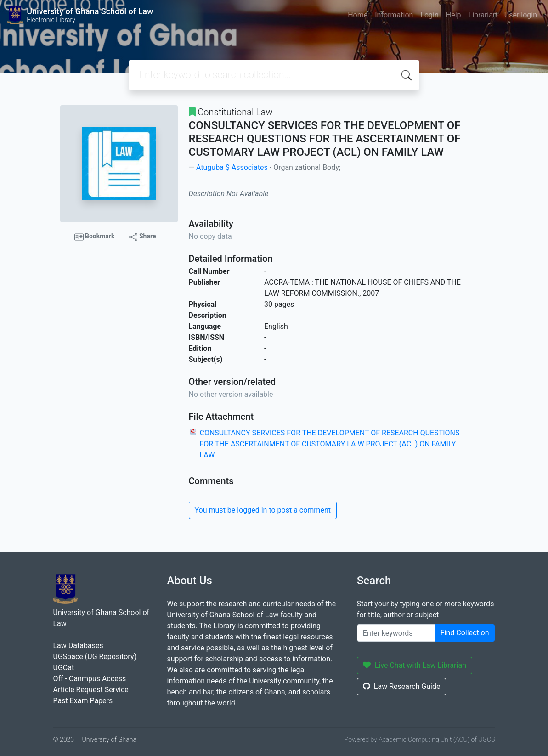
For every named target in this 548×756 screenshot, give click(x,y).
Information (394, 15)
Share (142, 237)
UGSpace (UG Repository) (95, 657)
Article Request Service (91, 690)
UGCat (64, 668)
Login (429, 15)
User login (521, 15)
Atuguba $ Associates (232, 167)
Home (358, 15)
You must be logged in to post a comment (263, 510)
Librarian (483, 15)
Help (454, 15)
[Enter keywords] (396, 633)
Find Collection (465, 633)
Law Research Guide (402, 686)
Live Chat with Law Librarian (415, 665)
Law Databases (78, 646)
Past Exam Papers (83, 701)
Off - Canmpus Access (90, 679)
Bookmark (95, 237)
